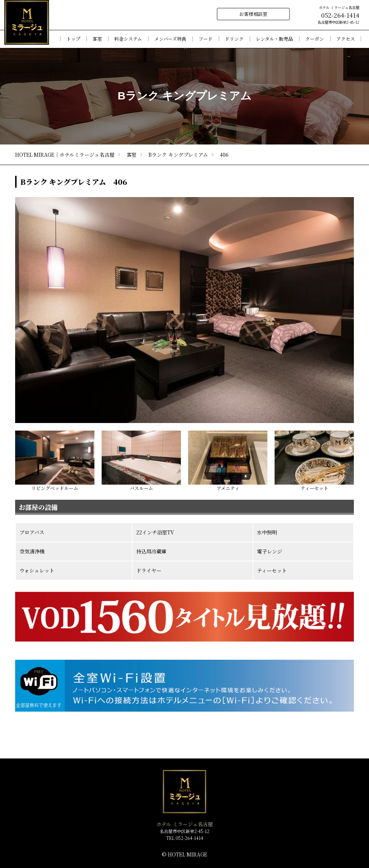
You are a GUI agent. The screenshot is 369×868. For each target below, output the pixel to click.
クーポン (315, 39)
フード (206, 39)
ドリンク (234, 39)
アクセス (346, 39)
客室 (132, 155)
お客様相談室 (253, 14)
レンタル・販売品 (274, 39)
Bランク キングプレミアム (178, 155)
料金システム (128, 39)
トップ (73, 39)
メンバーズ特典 (170, 39)
